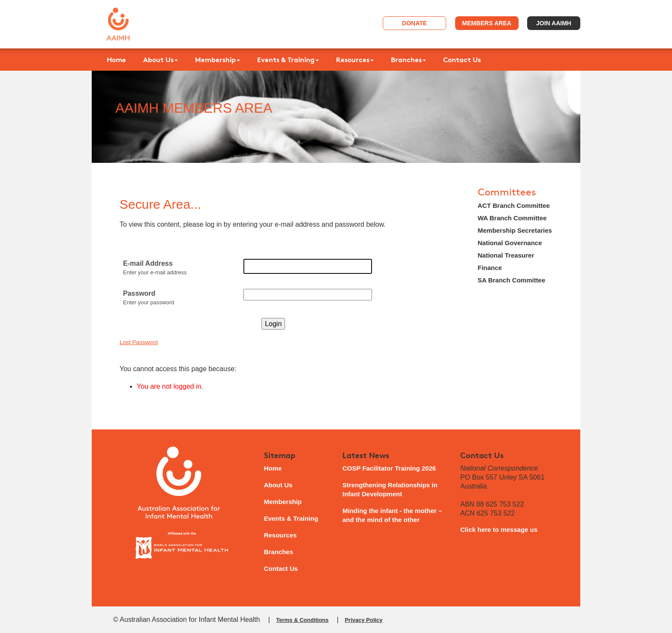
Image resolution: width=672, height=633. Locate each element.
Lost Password (139, 342)
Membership (217, 60)
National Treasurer (506, 255)
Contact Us (462, 60)
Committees (507, 192)
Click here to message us (499, 529)
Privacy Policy (363, 620)
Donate (414, 23)
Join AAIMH (554, 23)
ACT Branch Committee (514, 205)
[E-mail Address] (308, 266)
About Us (160, 60)
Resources (355, 60)
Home (116, 60)
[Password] (308, 295)
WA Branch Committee (512, 218)
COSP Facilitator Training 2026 (389, 468)
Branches (408, 60)
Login (273, 324)
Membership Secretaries (515, 230)
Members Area (487, 23)
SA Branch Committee (512, 280)
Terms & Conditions (302, 620)
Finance (490, 268)
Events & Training (288, 60)
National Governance (510, 243)
